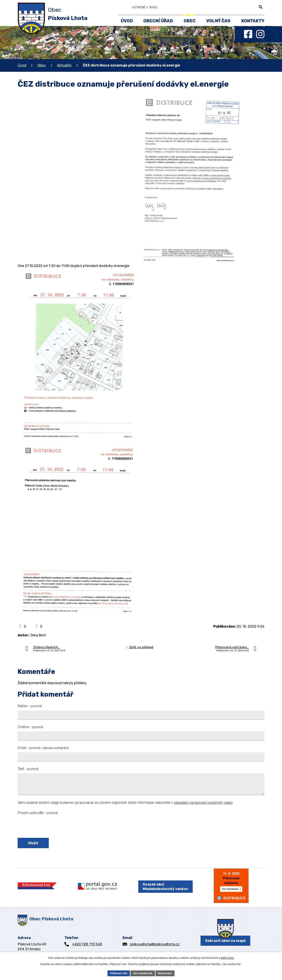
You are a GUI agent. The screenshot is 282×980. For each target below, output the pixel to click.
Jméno (30, 727)
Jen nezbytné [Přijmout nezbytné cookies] (143, 973)
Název (30, 706)
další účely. (227, 958)
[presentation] (47, 827)
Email (43, 748)
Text (28, 769)
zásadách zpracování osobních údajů (203, 803)
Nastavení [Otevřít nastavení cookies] (166, 973)
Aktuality (64, 65)
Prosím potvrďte (38, 813)
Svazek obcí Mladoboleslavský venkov (163, 890)
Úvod (22, 65)
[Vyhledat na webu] (245, 8)
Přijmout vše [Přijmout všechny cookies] (118, 973)
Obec (42, 65)
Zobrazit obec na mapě (225, 946)
